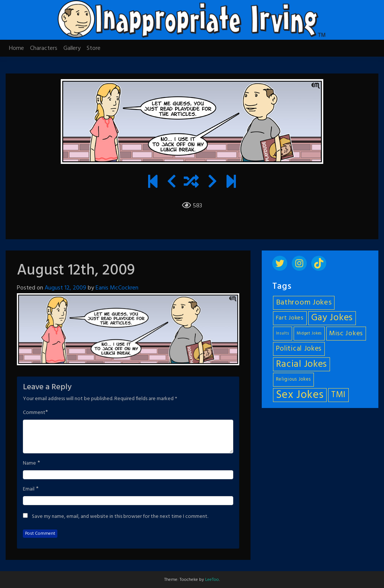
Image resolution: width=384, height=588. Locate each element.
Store (94, 48)
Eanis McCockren (117, 288)
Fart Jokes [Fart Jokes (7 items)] (290, 318)
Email (29, 489)
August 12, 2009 (65, 288)
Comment (34, 413)
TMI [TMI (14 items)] (338, 395)
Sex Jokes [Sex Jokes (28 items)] (300, 395)
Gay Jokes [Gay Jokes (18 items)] (332, 318)
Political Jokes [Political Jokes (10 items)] (299, 349)
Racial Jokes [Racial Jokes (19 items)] (301, 364)
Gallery (72, 48)
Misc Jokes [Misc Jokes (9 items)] (346, 334)
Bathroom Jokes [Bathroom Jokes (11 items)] (304, 303)
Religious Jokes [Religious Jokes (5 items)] (294, 379)
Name (29, 463)
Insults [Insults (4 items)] (283, 334)
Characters (44, 48)
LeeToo (212, 580)
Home (16, 48)
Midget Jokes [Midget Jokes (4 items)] (309, 334)
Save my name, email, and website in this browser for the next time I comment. (120, 517)
